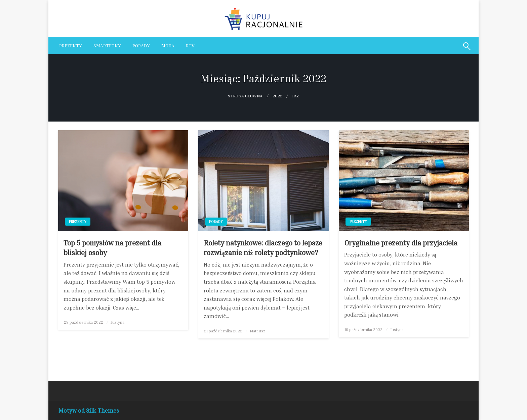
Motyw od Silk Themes (89, 410)
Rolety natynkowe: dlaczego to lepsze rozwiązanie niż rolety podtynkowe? (263, 248)
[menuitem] (71, 46)
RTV (190, 45)
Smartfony (107, 45)
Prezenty (71, 45)
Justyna (117, 322)
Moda (168, 45)
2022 (277, 96)
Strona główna (245, 96)
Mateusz (257, 331)
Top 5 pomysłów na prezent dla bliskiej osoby (112, 248)
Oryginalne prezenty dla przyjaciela (401, 243)
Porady (141, 45)
